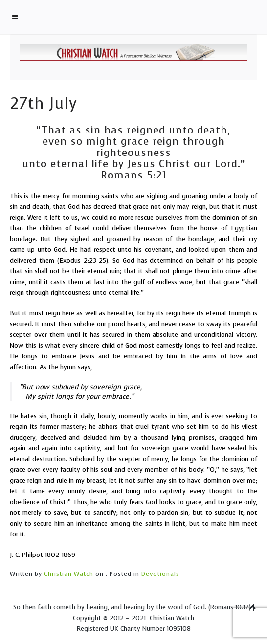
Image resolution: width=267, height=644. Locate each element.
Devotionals (160, 574)
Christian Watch (69, 574)
